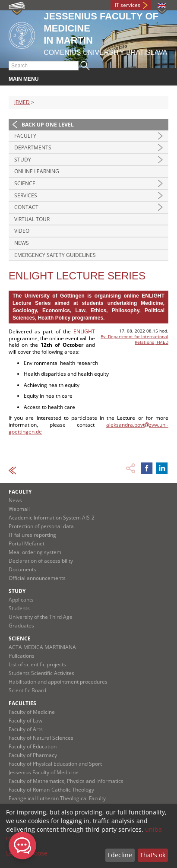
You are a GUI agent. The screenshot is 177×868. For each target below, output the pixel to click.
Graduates (21, 626)
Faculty (25, 136)
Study (23, 160)
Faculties (22, 703)
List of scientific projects (37, 664)
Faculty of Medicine (32, 712)
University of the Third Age (41, 617)
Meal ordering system (35, 552)
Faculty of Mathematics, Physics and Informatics (66, 781)
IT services (128, 5)
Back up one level (48, 125)
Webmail (19, 509)
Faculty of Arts (26, 729)
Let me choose (27, 853)
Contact (26, 207)
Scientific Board (27, 690)
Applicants (21, 600)
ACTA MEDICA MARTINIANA (42, 647)
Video (22, 231)
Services (26, 195)
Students (19, 608)
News (22, 243)
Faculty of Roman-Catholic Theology (51, 790)
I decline (120, 855)
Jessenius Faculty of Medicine (44, 772)
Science (25, 183)
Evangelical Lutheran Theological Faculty (57, 798)
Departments (33, 147)
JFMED (22, 102)
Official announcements (37, 578)
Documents (22, 569)
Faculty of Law (25, 721)
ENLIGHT (84, 331)
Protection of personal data (41, 526)
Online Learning (37, 171)
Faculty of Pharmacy (33, 755)
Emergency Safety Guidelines (55, 255)
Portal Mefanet (27, 543)
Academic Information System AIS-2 (52, 518)
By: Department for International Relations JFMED (134, 339)
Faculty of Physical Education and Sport (55, 764)
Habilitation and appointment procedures (58, 682)
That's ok (153, 855)
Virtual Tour (32, 219)
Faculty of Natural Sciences (41, 738)
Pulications (22, 656)
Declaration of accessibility (41, 561)
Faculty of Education (33, 746)
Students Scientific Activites (41, 673)
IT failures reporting (32, 535)
